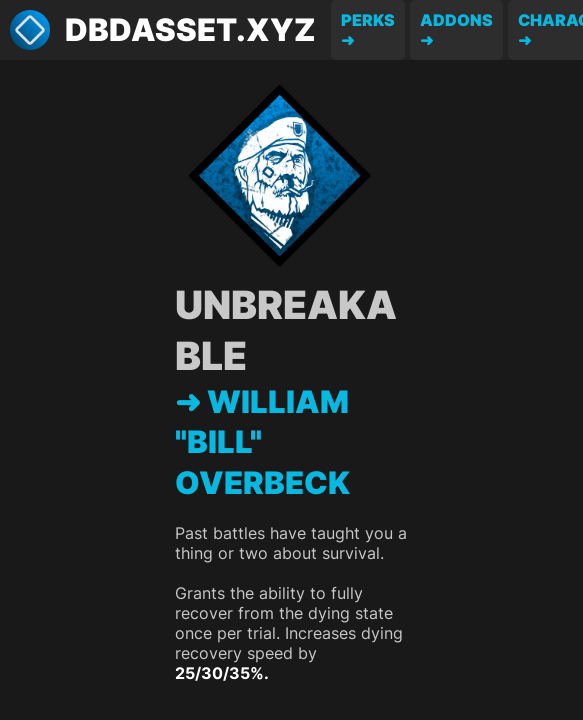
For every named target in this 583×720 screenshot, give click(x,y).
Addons (456, 20)
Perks (368, 20)
